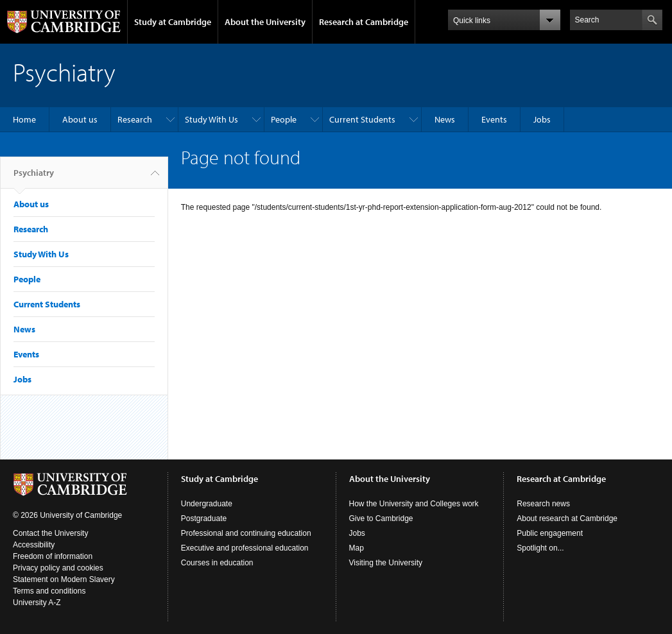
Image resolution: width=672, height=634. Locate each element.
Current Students (362, 119)
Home (24, 119)
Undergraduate (207, 504)
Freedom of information (53, 556)
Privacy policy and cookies (58, 568)
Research (135, 119)
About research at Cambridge (567, 518)
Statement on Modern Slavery (64, 579)
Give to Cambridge (381, 518)
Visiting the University (386, 563)
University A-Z (37, 603)
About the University (265, 22)
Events (494, 119)
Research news (543, 504)
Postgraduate (204, 518)
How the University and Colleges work (414, 504)
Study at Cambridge (173, 22)
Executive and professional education (245, 548)
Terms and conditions (49, 591)
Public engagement (550, 533)
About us (80, 119)
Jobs (542, 119)
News (445, 119)
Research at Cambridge (364, 22)
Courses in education (217, 563)
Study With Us (211, 119)
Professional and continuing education (246, 533)
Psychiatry (34, 178)
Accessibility (34, 545)
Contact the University (50, 533)
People (284, 119)
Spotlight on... (540, 548)
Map (357, 548)
